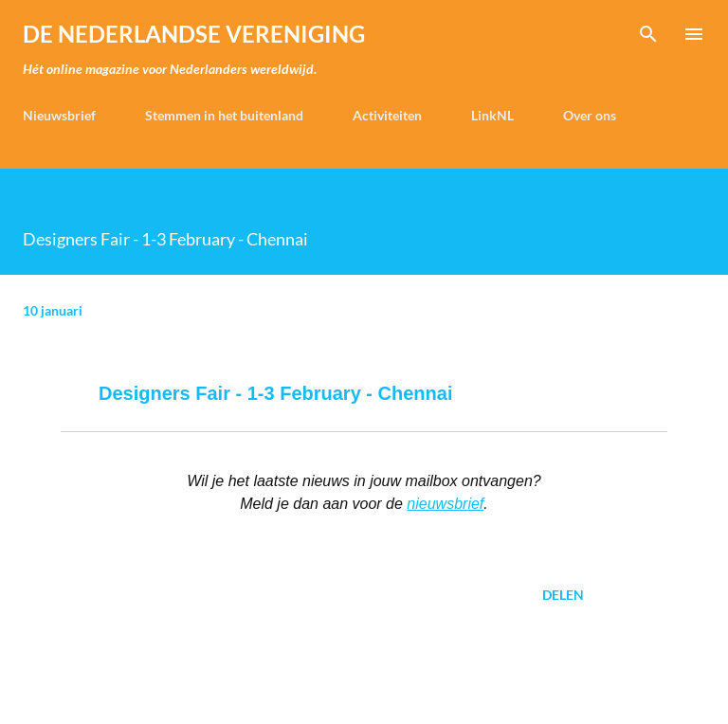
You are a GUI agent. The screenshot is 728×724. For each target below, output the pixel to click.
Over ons (590, 115)
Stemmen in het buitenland (224, 115)
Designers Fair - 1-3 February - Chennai (275, 393)
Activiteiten (387, 115)
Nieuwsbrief (59, 115)
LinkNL (492, 115)
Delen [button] (563, 595)
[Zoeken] (648, 34)
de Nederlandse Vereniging (194, 34)
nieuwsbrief (445, 504)
